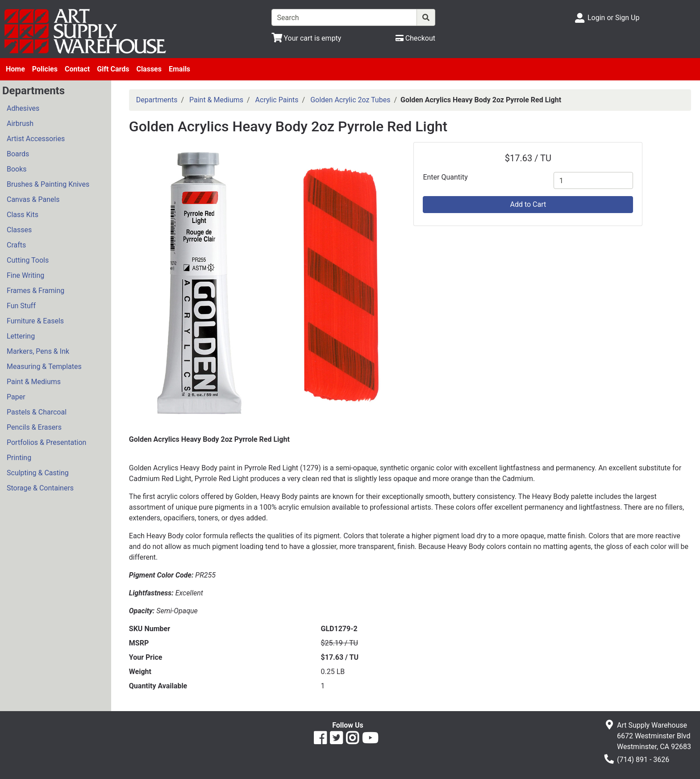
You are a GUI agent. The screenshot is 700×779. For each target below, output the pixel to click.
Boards (18, 154)
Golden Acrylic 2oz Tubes (350, 100)
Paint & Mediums (34, 382)
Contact (77, 69)
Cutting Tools (28, 260)
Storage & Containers (40, 488)
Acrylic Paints (277, 100)
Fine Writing (25, 275)
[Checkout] (415, 38)
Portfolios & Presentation (46, 442)
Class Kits (23, 215)
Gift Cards (113, 69)
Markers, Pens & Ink (38, 351)
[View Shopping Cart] (306, 38)
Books (17, 169)
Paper (16, 397)
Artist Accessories (36, 139)
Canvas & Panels (33, 199)
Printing (19, 458)
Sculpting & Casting (38, 473)
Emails (179, 69)
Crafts (16, 245)
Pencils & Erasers (34, 427)
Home (15, 69)
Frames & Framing (35, 291)
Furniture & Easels (35, 321)
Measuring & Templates (44, 366)
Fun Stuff (21, 306)
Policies (45, 69)
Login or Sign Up (613, 18)
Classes (149, 69)
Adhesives (23, 108)
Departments (157, 100)
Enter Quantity (445, 177)
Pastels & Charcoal (37, 412)
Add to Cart (528, 204)
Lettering (21, 336)
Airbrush (20, 124)
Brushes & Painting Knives (48, 184)
